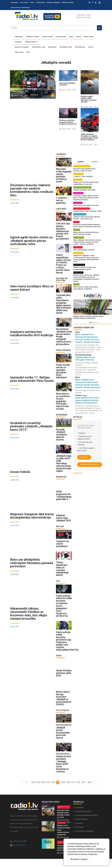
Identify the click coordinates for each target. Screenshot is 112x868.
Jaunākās (81, 162)
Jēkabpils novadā (32, 37)
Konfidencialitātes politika (87, 824)
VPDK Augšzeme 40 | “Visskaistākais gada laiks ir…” (64, 500)
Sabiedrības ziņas (39, 47)
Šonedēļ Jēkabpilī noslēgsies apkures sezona (61, 439)
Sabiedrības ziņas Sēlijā (82, 166)
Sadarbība (80, 816)
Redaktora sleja (79, 265)
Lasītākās (95, 162)
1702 (78, 791)
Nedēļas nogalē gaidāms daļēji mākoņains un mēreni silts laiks (89, 99)
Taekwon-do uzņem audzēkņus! (63, 550)
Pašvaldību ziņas (66, 47)
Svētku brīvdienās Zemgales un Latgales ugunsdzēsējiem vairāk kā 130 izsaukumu (89, 137)
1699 (63, 791)
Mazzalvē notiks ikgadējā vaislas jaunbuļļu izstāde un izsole (64, 176)
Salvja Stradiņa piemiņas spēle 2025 (64, 681)
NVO (28, 52)
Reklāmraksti (78, 174)
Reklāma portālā (68, 2)
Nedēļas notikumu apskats (82, 187)
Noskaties (15, 2)
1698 (58, 791)
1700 (68, 791)
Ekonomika (52, 47)
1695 (43, 791)
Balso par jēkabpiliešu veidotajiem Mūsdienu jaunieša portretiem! (32, 575)
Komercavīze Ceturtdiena (20, 8)
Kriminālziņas (80, 47)
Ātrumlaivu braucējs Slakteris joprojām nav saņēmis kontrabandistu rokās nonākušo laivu (32, 191)
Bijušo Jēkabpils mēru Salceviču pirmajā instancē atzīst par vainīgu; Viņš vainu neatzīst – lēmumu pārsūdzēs (87, 242)
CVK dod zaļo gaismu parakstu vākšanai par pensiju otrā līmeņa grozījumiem (63, 233)
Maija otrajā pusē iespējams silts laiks (86, 205)
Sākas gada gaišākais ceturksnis (67, 84)
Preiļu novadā (61, 37)
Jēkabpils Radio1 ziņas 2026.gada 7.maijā (87, 211)
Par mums (79, 836)
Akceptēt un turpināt (79, 859)
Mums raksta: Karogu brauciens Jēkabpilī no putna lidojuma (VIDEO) (64, 706)
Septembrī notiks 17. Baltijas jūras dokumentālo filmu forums (32, 386)
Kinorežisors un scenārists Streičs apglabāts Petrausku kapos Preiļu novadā (63, 405)
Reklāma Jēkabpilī (53, 2)
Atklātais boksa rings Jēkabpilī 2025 (63, 523)
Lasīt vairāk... (15, 204)
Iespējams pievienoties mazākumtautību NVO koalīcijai (32, 339)
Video (32, 2)
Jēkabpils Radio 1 (31, 42)
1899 (89, 791)
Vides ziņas (19, 52)
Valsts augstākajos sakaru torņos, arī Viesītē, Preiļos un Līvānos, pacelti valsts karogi (64, 266)
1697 (53, 791)
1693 (33, 791)
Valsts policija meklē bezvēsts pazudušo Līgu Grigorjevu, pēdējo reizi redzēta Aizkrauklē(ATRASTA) (67, 648)
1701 (73, 791)
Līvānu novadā (47, 37)
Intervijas (18, 42)
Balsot (84, 457)
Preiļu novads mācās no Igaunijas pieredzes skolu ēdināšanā (63, 374)
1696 (48, 791)
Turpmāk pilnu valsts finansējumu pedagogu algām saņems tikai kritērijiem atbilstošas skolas (64, 306)
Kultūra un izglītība (22, 47)
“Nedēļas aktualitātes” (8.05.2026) (84, 190)
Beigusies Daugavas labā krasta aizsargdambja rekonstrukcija (32, 526)
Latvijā (79, 37)
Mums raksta (89, 37)
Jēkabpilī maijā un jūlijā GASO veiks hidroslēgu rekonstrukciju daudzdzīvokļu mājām (64, 468)
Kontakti (79, 832)
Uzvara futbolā (20, 481)
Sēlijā (71, 37)
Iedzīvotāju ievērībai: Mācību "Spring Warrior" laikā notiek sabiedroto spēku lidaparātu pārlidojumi (86, 198)
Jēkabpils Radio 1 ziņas (82, 209)
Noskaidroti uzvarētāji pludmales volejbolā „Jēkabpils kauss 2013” (31, 434)
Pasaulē (77, 230)
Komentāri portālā (83, 820)
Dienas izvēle (78, 193)
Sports (91, 47)
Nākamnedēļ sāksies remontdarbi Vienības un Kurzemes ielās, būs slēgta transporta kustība (28, 627)
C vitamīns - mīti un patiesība (62, 201)
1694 (38, 791)
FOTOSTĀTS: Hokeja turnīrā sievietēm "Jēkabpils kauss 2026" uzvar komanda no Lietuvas (63, 772)
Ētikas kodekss (82, 828)
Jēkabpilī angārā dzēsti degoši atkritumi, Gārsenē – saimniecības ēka (33, 90)
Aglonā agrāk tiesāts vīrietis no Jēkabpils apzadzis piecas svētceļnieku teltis (31, 243)
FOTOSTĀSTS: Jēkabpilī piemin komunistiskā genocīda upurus (64, 740)
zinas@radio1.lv (19, 854)
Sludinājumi (41, 2)
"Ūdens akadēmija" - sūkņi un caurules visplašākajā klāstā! (62, 575)
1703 (83, 791)
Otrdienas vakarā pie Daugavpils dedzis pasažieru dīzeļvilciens (68, 122)
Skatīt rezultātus (90, 465)
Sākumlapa (19, 37)
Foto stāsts (24, 2)
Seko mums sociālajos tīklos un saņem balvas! (32, 292)
